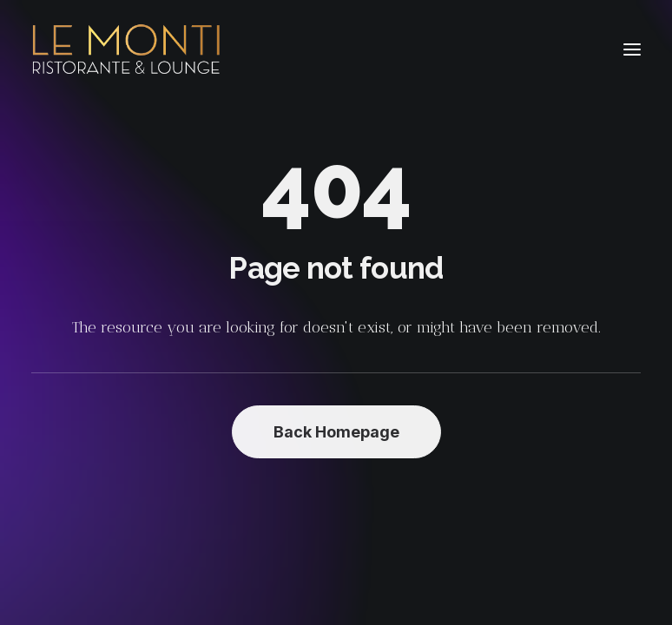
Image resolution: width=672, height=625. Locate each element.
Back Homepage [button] (336, 432)
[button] (632, 49)
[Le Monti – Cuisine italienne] (126, 49)
